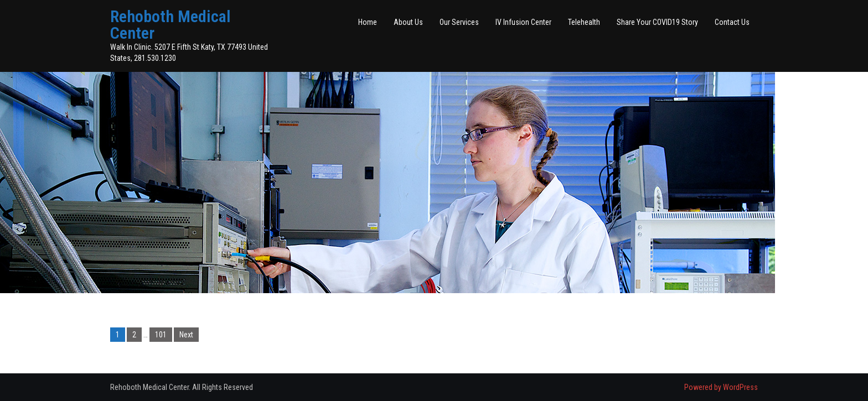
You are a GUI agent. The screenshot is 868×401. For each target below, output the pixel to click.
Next (186, 335)
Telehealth (584, 22)
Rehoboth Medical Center (170, 25)
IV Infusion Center (523, 22)
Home (368, 22)
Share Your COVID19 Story (657, 22)
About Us (408, 22)
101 (161, 335)
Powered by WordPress (721, 387)
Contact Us (732, 22)
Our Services (459, 22)
